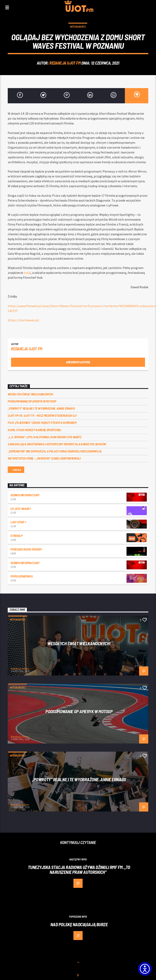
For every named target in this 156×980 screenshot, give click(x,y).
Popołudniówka (21, 576)
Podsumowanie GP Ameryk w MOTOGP (32, 401)
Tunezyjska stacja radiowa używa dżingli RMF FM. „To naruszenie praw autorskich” (79, 870)
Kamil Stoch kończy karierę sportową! (34, 430)
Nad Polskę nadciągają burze (79, 924)
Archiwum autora (78, 362)
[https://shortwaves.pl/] (24, 320)
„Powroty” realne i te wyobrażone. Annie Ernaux (41, 408)
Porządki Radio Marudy (26, 549)
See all (16, 470)
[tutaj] (27, 273)
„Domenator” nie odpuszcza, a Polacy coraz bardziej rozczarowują (55, 451)
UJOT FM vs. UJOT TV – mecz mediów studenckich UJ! (42, 415)
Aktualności (78, 27)
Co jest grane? (21, 509)
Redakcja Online (20, 669)
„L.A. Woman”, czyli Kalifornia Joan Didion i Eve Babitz (45, 437)
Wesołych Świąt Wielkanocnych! (31, 394)
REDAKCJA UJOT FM (65, 63)
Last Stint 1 (18, 522)
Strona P (16, 536)
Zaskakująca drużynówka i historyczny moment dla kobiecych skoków (57, 444)
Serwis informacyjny (25, 495)
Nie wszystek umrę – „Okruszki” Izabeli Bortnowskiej (44, 458)
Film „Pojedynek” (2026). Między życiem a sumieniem (42, 423)
